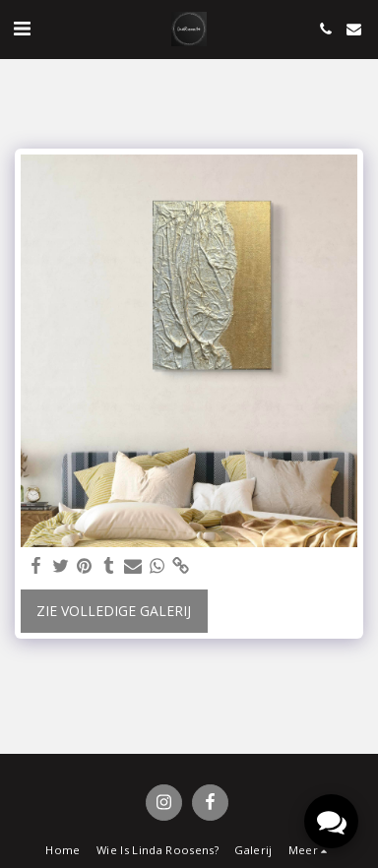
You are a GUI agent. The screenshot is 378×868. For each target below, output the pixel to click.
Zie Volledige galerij (114, 611)
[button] (22, 28)
